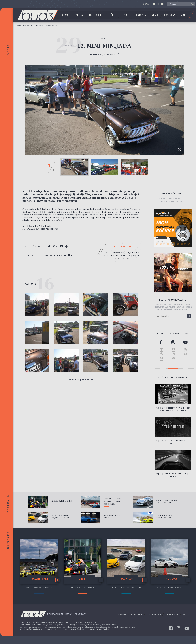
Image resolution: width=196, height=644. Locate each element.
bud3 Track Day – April (170, 587)
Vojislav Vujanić (109, 54)
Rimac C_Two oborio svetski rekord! (167, 501)
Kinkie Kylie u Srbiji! (62, 501)
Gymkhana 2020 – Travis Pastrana (164, 517)
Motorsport (96, 15)
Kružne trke (39, 579)
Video (126, 15)
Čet (113, 15)
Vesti (155, 15)
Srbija (181, 202)
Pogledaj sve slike (81, 380)
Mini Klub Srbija (169, 202)
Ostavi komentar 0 (59, 255)
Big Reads (141, 15)
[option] (75, 167)
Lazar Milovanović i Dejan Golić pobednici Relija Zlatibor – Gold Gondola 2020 (122, 255)
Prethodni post (122, 246)
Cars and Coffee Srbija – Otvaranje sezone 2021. (113, 501)
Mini (183, 198)
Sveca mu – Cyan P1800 (112, 517)
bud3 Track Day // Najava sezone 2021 (61, 517)
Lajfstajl (80, 15)
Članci (66, 15)
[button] (192, 4)
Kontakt (137, 614)
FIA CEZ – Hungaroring (39, 587)
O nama (146, 4)
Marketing (154, 614)
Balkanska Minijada (169, 198)
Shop (183, 15)
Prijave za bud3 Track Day (126, 587)
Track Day (169, 15)
